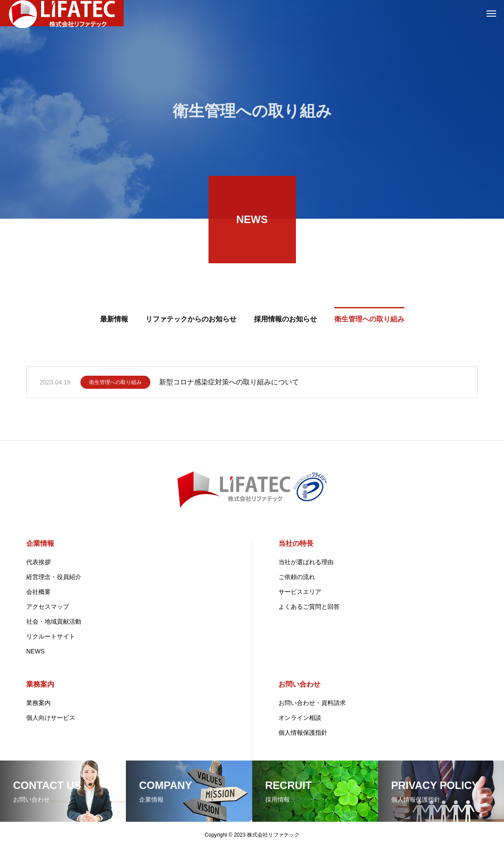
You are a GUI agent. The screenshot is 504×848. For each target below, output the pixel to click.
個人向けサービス (51, 718)
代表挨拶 (38, 562)
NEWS (35, 651)
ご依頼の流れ (297, 577)
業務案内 (40, 684)
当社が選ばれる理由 (306, 562)
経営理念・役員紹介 (54, 577)
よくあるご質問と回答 (309, 607)
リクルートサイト (51, 636)
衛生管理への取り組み (115, 385)
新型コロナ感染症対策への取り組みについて (229, 385)
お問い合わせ (299, 684)
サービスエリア (300, 592)
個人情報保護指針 (303, 733)
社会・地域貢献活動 (54, 621)
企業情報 (40, 543)
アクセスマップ (48, 607)
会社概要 (38, 592)
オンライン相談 (300, 718)
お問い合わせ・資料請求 (312, 703)
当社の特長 (296, 543)
